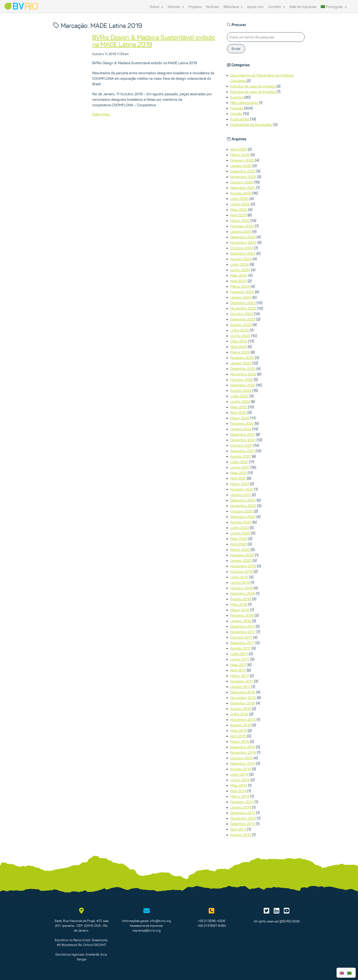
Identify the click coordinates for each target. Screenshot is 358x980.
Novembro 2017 (243, 632)
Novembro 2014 (243, 752)
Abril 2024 (239, 281)
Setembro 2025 (243, 188)
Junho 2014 (240, 780)
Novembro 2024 (243, 242)
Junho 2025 (240, 204)
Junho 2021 (240, 467)
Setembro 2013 (243, 824)
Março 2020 (240, 550)
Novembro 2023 (243, 308)
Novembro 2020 (243, 506)
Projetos (195, 7)
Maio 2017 (238, 665)
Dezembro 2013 (243, 813)
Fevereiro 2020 (242, 555)
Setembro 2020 (243, 517)
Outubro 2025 (242, 182)
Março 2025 (240, 220)
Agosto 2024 (241, 259)
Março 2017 (240, 676)
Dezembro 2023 (243, 303)
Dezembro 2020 (243, 500)
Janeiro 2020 (241, 560)
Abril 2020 (239, 544)
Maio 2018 (239, 604)
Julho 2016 (239, 714)
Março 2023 (240, 352)
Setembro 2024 (243, 253)
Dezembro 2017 (243, 626)
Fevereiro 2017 (242, 681)
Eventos (237, 97)
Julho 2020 (240, 528)
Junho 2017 (240, 659)
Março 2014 (240, 796)
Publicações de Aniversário (251, 125)
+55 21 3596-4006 (212, 921)
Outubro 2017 (241, 637)
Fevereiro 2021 (242, 489)
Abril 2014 (238, 791)
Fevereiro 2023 (242, 358)
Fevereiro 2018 (242, 615)
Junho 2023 (240, 336)
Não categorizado (244, 103)
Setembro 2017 (242, 643)
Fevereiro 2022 (242, 423)
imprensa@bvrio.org (147, 930)
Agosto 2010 (241, 835)
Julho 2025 (240, 199)
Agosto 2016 (241, 709)
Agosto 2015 (241, 725)
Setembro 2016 (243, 703)
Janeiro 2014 (241, 807)
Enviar (236, 49)
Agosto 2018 (241, 599)
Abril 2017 (238, 670)
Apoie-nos (255, 7)
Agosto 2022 (241, 390)
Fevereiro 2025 (242, 226)
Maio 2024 (239, 275)
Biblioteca (233, 7)
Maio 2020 (239, 539)
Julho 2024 (240, 264)
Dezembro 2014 (243, 747)
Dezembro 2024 (243, 237)
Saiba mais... (102, 114)
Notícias (213, 7)
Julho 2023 (240, 330)
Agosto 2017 (241, 648)
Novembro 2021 (243, 440)
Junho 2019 (240, 582)
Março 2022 (240, 418)
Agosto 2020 (241, 522)
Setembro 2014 (243, 763)
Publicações (240, 119)
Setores (176, 7)
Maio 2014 (239, 785)
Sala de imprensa (303, 7)
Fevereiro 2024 (242, 292)
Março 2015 (240, 741)
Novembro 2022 (243, 374)
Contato (276, 7)
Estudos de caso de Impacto (253, 86)
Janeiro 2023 (241, 363)
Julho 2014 (239, 774)
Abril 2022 (238, 412)
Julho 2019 (239, 577)
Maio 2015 (239, 730)
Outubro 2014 (242, 758)
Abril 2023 (239, 347)
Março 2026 (240, 155)
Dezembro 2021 (243, 434)
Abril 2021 (238, 478)
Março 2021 (240, 484)
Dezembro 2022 (243, 369)
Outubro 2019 (242, 571)
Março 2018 (240, 610)
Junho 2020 (240, 533)
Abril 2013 (238, 829)
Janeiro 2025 (241, 231)
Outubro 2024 (242, 248)
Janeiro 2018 (241, 621)
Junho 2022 (240, 401)
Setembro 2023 (243, 319)
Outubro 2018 (242, 588)
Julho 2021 (239, 462)
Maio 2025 (239, 210)
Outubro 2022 (242, 380)
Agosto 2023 (241, 325)
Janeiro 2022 (241, 429)
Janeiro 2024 (241, 297)
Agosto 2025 (241, 193)
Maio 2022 (239, 407)
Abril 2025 (238, 215)
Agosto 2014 (241, 769)
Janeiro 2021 (241, 495)
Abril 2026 (239, 149)
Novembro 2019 (243, 566)
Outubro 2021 (241, 445)
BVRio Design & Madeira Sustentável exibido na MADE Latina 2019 (154, 41)
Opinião (236, 114)
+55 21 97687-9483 (212, 926)
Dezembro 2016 (243, 692)
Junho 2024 (240, 270)
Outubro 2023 (242, 314)
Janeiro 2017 (241, 687)
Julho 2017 (239, 654)
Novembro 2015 (243, 720)
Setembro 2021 (243, 451)
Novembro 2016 (243, 698)
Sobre (156, 7)
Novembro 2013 (243, 818)
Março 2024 (240, 286)
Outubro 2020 (242, 511)
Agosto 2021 (241, 456)
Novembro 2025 (243, 177)
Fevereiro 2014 (242, 802)
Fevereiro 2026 (242, 160)
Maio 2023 (239, 341)
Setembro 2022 (243, 385)
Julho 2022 (240, 396)
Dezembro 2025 (243, 171)
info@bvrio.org (161, 921)
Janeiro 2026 (241, 166)
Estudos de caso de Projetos (253, 92)
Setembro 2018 (243, 593)
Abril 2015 (238, 736)
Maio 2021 (239, 473)
